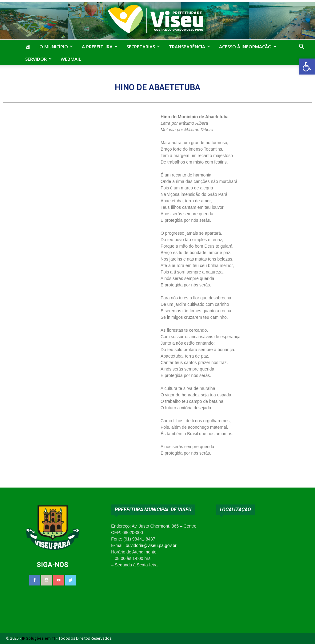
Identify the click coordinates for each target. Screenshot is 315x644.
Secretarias (143, 47)
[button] (307, 67)
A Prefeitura (100, 47)
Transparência (189, 47)
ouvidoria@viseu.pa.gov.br (151, 545)
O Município (56, 47)
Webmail (71, 59)
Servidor (38, 59)
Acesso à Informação (248, 47)
